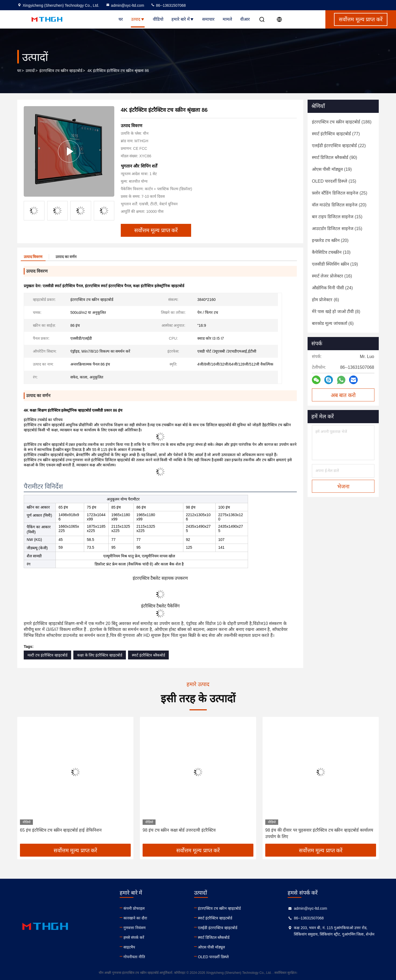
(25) (340, 193)
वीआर (245, 19)
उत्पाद (138, 19)
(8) (336, 312)
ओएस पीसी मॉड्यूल (211, 947)
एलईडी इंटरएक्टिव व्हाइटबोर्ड (218, 928)
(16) (332, 276)
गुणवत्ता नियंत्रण (135, 928)
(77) (336, 134)
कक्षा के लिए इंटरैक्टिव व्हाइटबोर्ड (100, 655)
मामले (227, 19)
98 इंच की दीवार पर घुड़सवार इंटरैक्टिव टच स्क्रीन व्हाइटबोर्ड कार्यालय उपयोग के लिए (319, 833)
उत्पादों (30, 71)
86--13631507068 (168, 5)
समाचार (208, 19)
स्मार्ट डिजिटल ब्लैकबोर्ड (214, 937)
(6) (325, 300)
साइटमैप (129, 947)
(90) (335, 157)
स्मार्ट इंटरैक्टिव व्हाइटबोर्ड (215, 918)
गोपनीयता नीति (134, 957)
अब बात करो (343, 395)
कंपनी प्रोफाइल (134, 908)
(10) (331, 252)
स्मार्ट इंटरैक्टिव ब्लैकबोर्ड (148, 655)
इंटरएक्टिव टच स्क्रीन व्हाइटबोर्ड (61, 71)
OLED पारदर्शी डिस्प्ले (213, 957)
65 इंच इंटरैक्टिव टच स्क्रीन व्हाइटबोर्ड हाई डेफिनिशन (61, 830)
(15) (334, 181)
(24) (332, 288)
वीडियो (158, 19)
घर (121, 19)
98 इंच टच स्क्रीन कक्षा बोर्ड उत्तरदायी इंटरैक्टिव (179, 830)
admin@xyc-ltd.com (125, 5)
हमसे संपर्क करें (134, 937)
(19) (332, 169)
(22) (339, 146)
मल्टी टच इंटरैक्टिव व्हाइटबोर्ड (47, 655)
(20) (339, 205)
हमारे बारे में (183, 19)
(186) (342, 122)
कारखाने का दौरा (135, 918)
